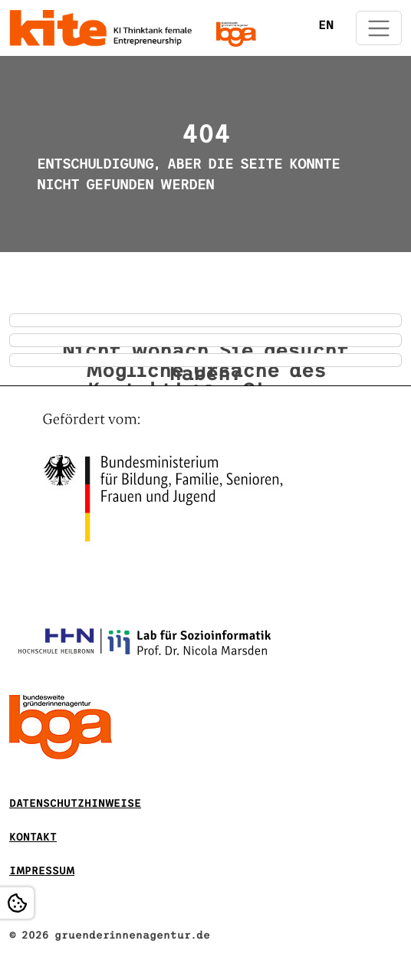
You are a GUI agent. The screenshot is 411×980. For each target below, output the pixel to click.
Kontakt (33, 837)
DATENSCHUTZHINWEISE (75, 803)
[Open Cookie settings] (17, 903)
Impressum (42, 871)
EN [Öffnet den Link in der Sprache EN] (326, 25)
